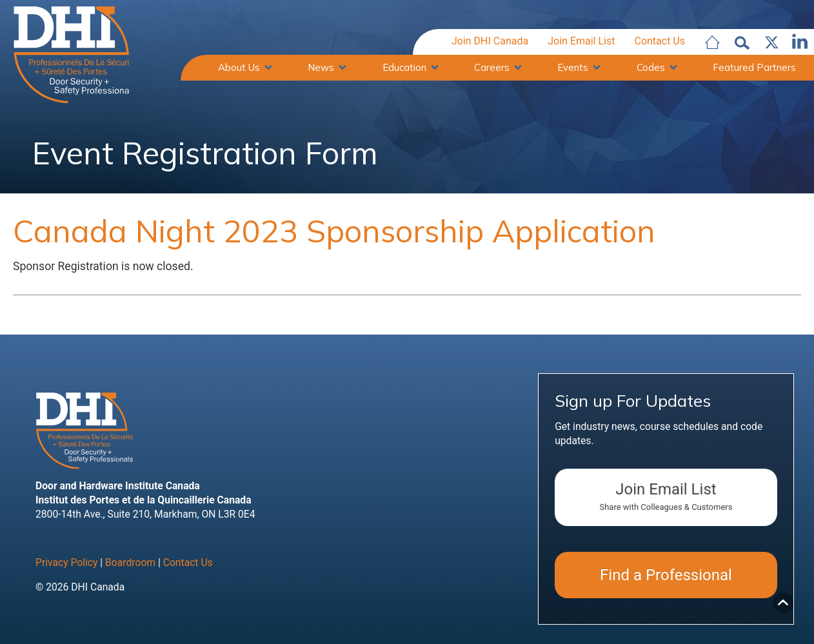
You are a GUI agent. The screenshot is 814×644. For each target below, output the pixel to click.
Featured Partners (754, 67)
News (321, 67)
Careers (492, 67)
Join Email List (581, 41)
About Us (239, 67)
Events (573, 67)
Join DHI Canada (490, 41)
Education (404, 67)
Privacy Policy (66, 562)
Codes (651, 67)
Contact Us (660, 41)
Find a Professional (666, 575)
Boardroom (130, 562)
